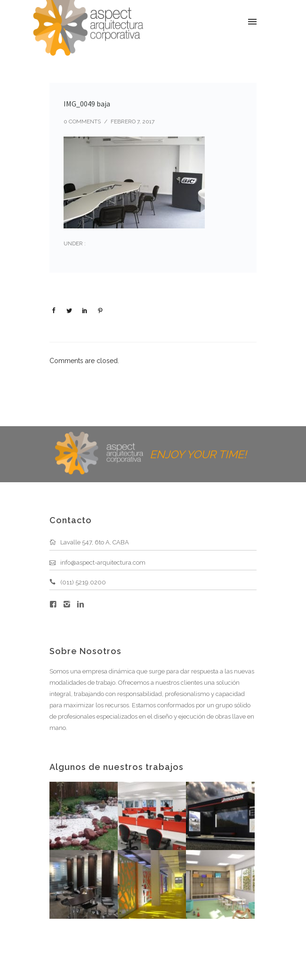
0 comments (82, 121)
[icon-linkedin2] (81, 604)
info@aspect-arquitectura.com (103, 563)
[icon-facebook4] (56, 604)
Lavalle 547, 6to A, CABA (95, 542)
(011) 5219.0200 (83, 582)
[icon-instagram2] (69, 604)
